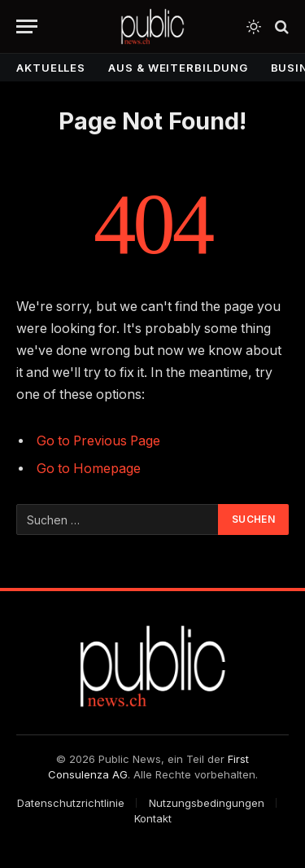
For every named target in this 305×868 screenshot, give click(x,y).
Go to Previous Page (98, 441)
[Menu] (27, 26)
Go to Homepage (89, 469)
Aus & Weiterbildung (178, 68)
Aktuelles (51, 68)
